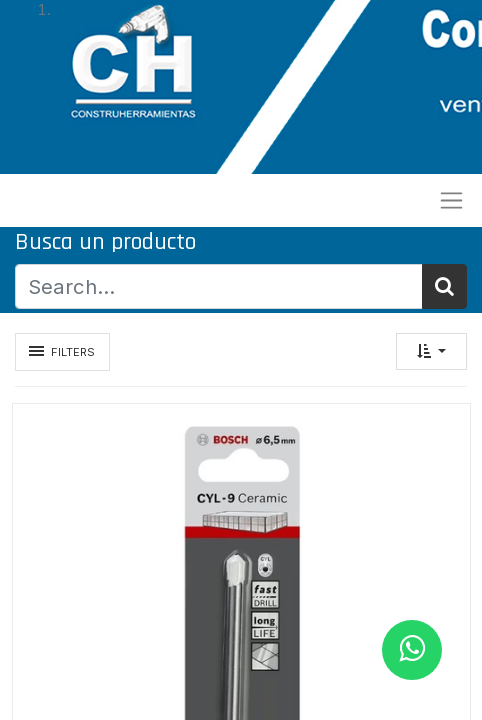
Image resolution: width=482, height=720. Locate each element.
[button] (431, 351)
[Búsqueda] (444, 286)
